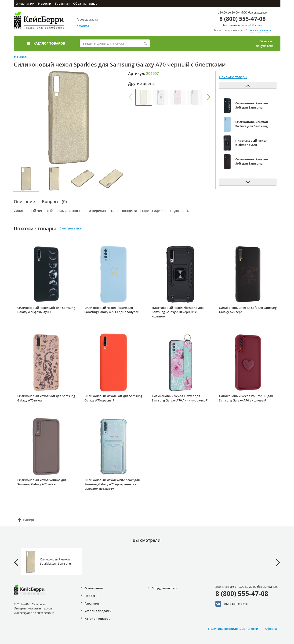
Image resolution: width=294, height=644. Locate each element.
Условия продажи (98, 611)
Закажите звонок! (260, 30)
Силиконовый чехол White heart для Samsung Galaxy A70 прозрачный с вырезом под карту (112, 484)
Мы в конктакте (231, 604)
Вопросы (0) (54, 201)
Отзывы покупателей (266, 43)
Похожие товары (35, 229)
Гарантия (62, 4)
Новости (45, 4)
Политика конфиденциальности (233, 629)
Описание (24, 201)
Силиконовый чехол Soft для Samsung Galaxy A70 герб (248, 310)
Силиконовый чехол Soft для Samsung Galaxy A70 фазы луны (46, 310)
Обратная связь (85, 4)
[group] (144, 97)
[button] (130, 97)
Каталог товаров (46, 43)
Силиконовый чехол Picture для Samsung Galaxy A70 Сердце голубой (112, 310)
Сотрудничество (164, 588)
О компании (25, 4)
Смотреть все (71, 228)
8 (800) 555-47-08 (243, 19)
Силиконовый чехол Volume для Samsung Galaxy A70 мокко (42, 482)
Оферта (271, 629)
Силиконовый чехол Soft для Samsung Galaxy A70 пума (46, 398)
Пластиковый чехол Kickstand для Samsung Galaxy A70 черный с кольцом (178, 312)
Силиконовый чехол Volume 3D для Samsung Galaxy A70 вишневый (246, 398)
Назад (20, 57)
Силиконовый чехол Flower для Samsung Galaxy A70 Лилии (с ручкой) (180, 398)
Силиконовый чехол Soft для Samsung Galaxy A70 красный (113, 398)
